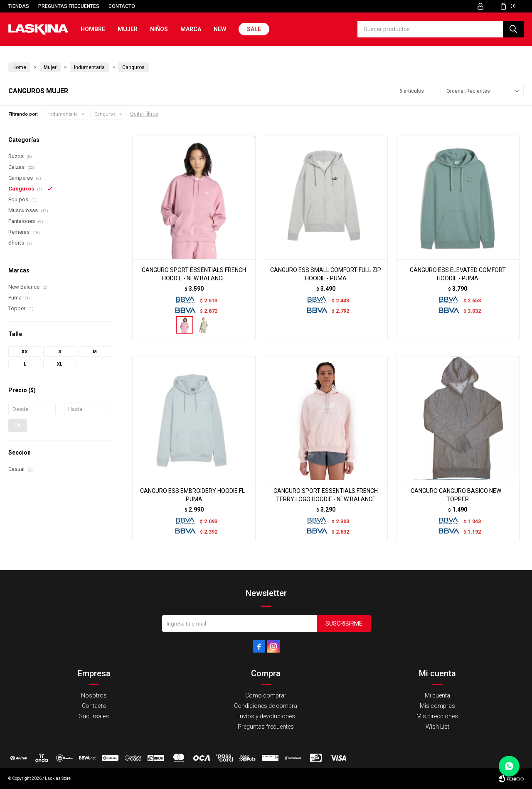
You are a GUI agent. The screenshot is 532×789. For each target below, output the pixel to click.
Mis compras (437, 706)
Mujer (128, 29)
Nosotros (94, 695)
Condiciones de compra (266, 706)
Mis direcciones (437, 716)
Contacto (122, 6)
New (220, 29)
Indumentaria (63, 114)
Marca (191, 29)
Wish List (437, 727)
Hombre (93, 29)
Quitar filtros (144, 114)
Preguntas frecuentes (69, 6)
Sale (254, 29)
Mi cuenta (437, 695)
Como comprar (266, 695)
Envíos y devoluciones (266, 716)
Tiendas (19, 6)
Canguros (105, 114)
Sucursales (94, 716)
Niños (159, 29)
